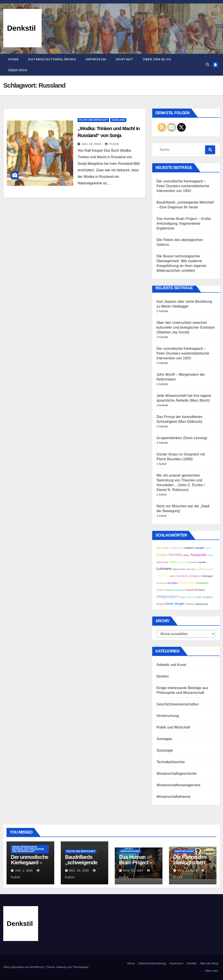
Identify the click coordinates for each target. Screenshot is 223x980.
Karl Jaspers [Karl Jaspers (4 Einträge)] (205, 597)
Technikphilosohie (171, 762)
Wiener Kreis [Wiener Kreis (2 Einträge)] (162, 562)
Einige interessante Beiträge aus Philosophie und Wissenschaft (28, 849)
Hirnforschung (168, 716)
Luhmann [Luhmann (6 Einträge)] (164, 569)
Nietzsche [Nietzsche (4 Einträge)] (177, 548)
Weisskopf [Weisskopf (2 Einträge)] (179, 590)
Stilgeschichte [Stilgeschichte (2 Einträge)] (179, 569)
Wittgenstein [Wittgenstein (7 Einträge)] (167, 597)
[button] (208, 65)
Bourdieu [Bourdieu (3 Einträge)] (172, 583)
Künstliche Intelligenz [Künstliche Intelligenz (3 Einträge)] (188, 576)
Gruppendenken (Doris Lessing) (182, 438)
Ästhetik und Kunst (171, 665)
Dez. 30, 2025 (79, 871)
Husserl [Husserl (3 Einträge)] (189, 548)
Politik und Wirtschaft (93, 120)
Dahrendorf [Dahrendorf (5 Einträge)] (187, 583)
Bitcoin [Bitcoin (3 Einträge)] (192, 597)
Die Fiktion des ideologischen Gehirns (190, 862)
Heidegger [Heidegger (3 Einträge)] (207, 576)
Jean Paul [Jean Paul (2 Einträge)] (191, 569)
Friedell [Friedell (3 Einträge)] (189, 590)
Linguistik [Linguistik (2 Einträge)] (201, 562)
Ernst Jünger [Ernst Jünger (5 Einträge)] (175, 604)
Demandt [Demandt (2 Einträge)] (161, 604)
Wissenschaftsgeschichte (177, 774)
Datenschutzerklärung (52, 59)
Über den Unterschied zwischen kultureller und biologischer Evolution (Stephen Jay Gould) (186, 327)
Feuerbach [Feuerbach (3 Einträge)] (202, 583)
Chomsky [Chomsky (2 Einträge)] (190, 604)
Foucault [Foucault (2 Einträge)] (192, 562)
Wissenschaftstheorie (174, 797)
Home (13, 59)
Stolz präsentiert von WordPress (24, 967)
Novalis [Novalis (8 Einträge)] (175, 555)
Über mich (18, 70)
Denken (163, 676)
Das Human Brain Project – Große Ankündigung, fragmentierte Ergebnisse (184, 223)
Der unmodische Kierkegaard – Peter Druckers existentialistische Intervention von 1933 (183, 186)
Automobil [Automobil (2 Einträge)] (183, 562)
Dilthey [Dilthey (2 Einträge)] (186, 555)
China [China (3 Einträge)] (160, 590)
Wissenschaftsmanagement (178, 785)
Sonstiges (164, 739)
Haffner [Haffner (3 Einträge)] (173, 562)
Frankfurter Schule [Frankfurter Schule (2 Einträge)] (205, 569)
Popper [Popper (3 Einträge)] (183, 597)
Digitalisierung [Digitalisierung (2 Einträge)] (201, 604)
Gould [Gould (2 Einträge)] (210, 555)
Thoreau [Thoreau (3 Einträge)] (169, 590)
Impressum (96, 59)
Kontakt (125, 59)
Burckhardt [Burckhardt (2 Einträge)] (161, 583)
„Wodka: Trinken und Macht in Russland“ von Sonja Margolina (109, 135)
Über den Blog (157, 59)
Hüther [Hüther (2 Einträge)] (172, 576)
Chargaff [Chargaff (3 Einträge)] (199, 548)
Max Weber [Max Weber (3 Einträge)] (163, 548)
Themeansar (81, 967)
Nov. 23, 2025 (133, 871)
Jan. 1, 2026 (24, 871)
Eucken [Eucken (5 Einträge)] (162, 555)
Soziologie (118, 120)
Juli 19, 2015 (91, 144)
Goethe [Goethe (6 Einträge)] (163, 576)
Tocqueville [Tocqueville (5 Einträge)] (198, 555)
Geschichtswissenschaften (178, 704)
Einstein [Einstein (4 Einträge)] (200, 590)
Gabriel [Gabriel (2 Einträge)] (208, 548)
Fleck (112, 144)
